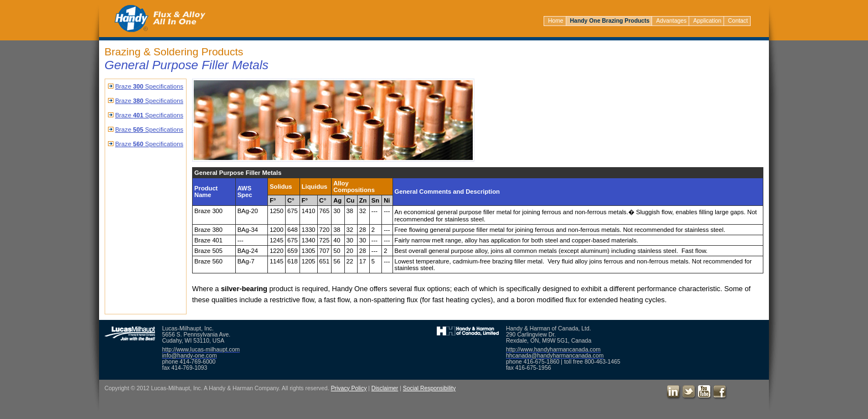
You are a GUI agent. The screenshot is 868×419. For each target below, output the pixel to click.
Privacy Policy (349, 388)
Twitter (689, 392)
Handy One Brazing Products (610, 21)
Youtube (705, 392)
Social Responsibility (429, 388)
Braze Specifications (149, 86)
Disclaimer (385, 388)
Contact (738, 21)
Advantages (671, 21)
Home (556, 21)
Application (707, 21)
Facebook (720, 392)
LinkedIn (674, 392)
